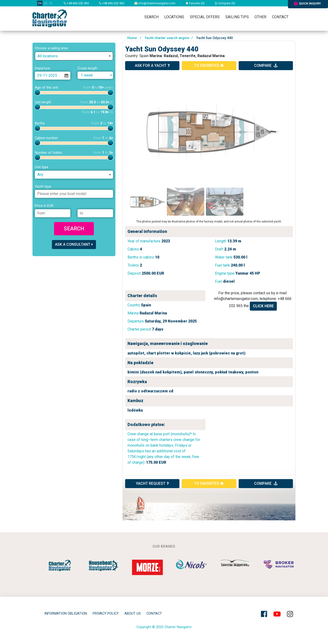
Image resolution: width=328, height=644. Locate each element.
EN (40, 3)
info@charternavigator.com (155, 3)
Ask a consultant (74, 244)
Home (132, 38)
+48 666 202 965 (76, 3)
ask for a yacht (152, 66)
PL (51, 3)
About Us (133, 614)
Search (151, 17)
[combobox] (74, 56)
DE (46, 3)
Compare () (225, 3)
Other (260, 17)
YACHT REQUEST (152, 483)
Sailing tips (237, 17)
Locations (174, 17)
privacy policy (106, 614)
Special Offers (205, 17)
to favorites (209, 66)
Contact (280, 17)
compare (266, 66)
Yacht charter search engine (167, 38)
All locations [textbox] (48, 56)
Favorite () (195, 3)
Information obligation (66, 614)
